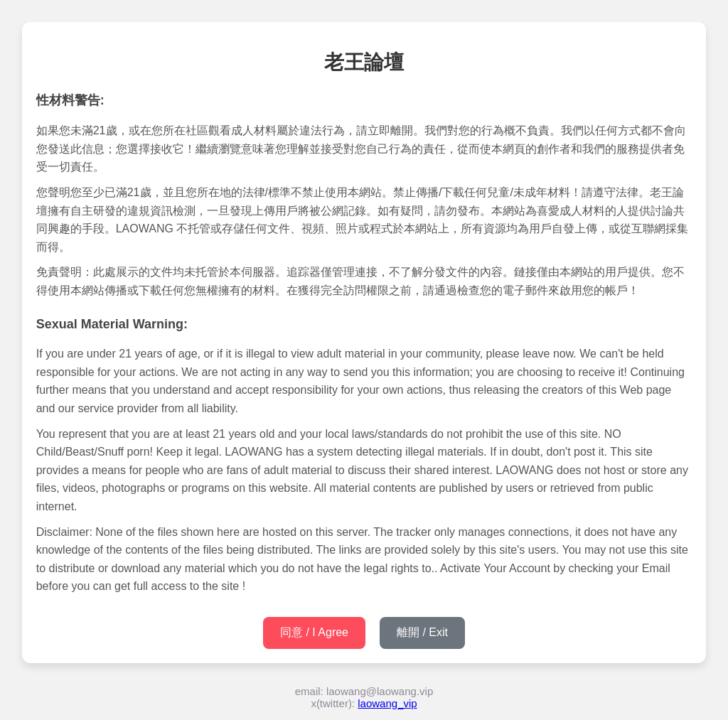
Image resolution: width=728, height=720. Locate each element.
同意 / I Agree (314, 632)
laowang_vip (387, 703)
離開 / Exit (422, 632)
